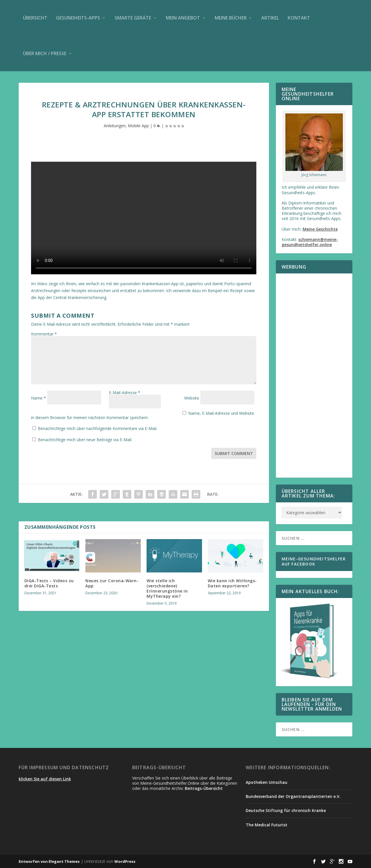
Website (192, 398)
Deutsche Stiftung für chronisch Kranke (286, 810)
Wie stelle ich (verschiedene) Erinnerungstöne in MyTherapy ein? (167, 585)
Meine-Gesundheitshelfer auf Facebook (314, 561)
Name (39, 398)
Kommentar (44, 334)
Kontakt (299, 18)
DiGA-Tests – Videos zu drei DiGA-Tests (49, 579)
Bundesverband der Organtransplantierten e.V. (293, 796)
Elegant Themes (64, 861)
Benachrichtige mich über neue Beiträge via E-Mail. (85, 436)
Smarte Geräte (133, 18)
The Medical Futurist (267, 825)
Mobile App (138, 126)
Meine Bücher (231, 18)
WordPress (125, 861)
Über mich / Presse (45, 53)
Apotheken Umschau (267, 782)
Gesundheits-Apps (78, 18)
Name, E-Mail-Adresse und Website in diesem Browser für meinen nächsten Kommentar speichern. (130, 413)
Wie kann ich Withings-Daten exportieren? (232, 579)
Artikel (270, 18)
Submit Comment (234, 449)
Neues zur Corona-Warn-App (112, 579)
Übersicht (35, 18)
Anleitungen (115, 126)
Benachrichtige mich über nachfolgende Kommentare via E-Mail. (98, 424)
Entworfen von (34, 861)
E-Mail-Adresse (125, 398)
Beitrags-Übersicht (204, 788)
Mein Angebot (183, 18)
